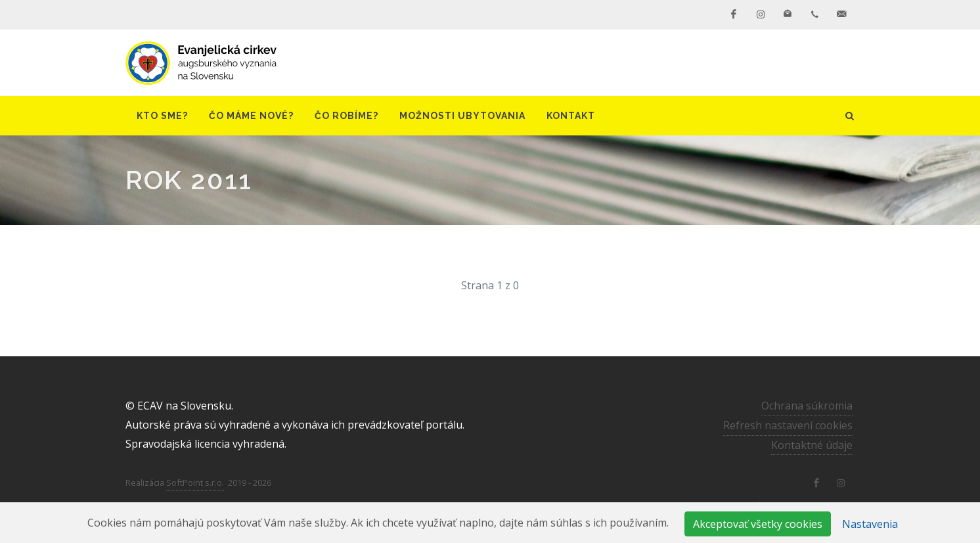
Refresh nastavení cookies (788, 425)
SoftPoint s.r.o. (195, 483)
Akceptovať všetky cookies (758, 524)
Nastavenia (870, 524)
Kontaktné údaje (812, 445)
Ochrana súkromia (807, 406)
